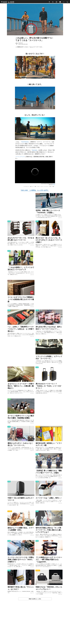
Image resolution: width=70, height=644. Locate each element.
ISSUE (9, 400)
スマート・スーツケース (45, 187)
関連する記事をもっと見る (35, 599)
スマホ (38, 187)
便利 (35, 187)
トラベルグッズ (26, 187)
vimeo (50, 187)
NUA (54, 184)
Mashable (35, 151)
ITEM (9, 222)
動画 (53, 187)
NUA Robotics (25, 142)
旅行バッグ (32, 187)
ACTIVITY (38, 427)
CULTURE (38, 194)
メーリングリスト (20, 157)
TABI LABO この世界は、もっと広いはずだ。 (35, 191)
